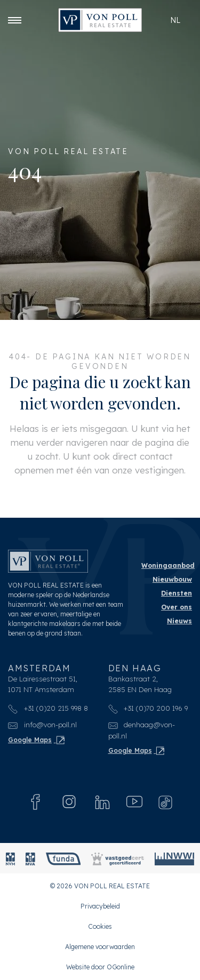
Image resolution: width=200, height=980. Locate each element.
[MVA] (30, 858)
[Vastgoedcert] (118, 858)
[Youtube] (134, 802)
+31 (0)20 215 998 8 (48, 708)
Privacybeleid (100, 906)
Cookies (100, 926)
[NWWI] (174, 858)
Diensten (177, 593)
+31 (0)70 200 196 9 (148, 708)
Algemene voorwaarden (100, 947)
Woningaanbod (168, 565)
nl (175, 20)
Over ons (177, 607)
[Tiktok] (165, 802)
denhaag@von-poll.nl (142, 730)
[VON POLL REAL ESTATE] (100, 20)
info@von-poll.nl (42, 725)
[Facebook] (36, 802)
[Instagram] (69, 802)
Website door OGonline (100, 967)
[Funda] (63, 858)
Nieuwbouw (172, 579)
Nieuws (179, 621)
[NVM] (10, 858)
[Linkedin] (102, 802)
